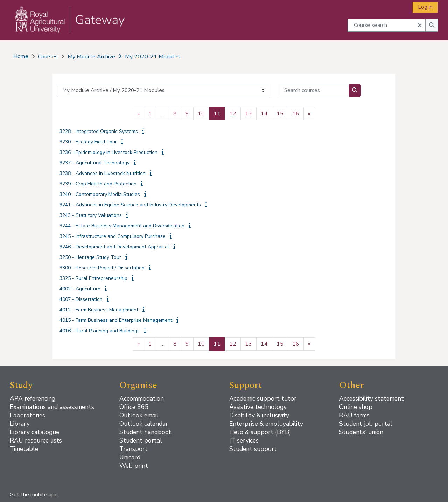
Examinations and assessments (52, 407)
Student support (253, 449)
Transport (134, 449)
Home (21, 56)
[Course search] (387, 25)
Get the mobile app (34, 495)
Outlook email (139, 415)
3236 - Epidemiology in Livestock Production (108, 152)
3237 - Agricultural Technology (94, 163)
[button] (420, 24)
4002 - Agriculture (80, 289)
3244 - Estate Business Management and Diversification (122, 226)
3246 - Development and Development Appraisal (114, 247)
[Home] (65, 27)
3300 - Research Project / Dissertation (102, 268)
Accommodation (142, 398)
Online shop (356, 407)
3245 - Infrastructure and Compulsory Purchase (113, 236)
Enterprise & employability (266, 424)
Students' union (361, 432)
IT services (244, 440)
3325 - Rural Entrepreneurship (93, 278)
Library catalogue (34, 432)
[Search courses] (314, 90)
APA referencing (33, 398)
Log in (425, 7)
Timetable (24, 449)
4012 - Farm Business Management (99, 310)
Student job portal (366, 424)
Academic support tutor (263, 398)
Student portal (141, 440)
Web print (134, 466)
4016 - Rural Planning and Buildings (100, 331)
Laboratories (27, 415)
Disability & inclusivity (259, 415)
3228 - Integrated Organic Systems (99, 131)
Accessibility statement (372, 398)
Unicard (130, 457)
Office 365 (134, 407)
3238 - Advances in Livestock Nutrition (103, 173)
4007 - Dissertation (81, 299)
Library (20, 424)
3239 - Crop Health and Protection (98, 184)
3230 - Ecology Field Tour (88, 142)
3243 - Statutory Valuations (91, 215)
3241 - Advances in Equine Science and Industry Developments (130, 205)
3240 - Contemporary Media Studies (100, 194)
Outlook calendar (144, 424)
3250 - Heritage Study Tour (90, 257)
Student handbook (146, 432)
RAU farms (354, 415)
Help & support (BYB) (260, 432)
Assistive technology (258, 407)
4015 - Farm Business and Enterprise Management (116, 320)
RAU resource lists (36, 440)
